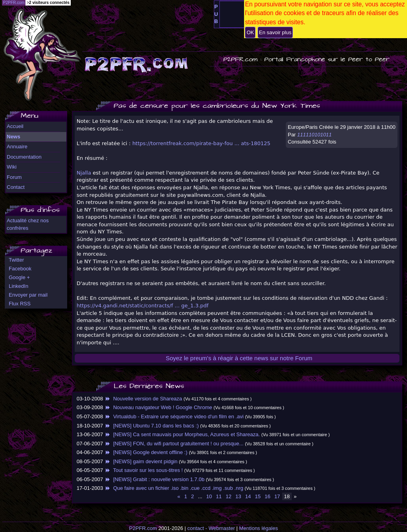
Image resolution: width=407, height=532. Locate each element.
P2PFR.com (143, 528)
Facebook (20, 269)
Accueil (15, 126)
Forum (14, 177)
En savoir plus (275, 32)
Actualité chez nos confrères (28, 224)
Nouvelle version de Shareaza (143, 399)
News (14, 137)
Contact (16, 187)
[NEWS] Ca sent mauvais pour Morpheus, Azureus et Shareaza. (182, 434)
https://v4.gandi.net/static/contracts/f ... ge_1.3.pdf (143, 306)
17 (277, 496)
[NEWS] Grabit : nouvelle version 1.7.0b (155, 479)
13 (238, 496)
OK (250, 32)
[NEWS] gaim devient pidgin (141, 461)
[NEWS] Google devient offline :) (146, 452)
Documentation (24, 157)
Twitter (16, 260)
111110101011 (315, 135)
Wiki (12, 167)
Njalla (84, 173)
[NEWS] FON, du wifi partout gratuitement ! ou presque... (174, 444)
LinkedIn (18, 286)
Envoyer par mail (28, 295)
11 (219, 496)
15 (258, 496)
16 (267, 496)
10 (209, 496)
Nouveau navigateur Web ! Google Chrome (158, 407)
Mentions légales (259, 528)
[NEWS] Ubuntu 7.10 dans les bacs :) (152, 426)
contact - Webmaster (211, 528)
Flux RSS (20, 304)
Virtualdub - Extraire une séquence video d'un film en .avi (174, 416)
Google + (19, 277)
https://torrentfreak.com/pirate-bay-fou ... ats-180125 (201, 143)
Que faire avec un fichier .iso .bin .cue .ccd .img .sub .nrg (174, 488)
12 (229, 496)
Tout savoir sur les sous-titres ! (144, 470)
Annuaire (17, 147)
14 (248, 496)
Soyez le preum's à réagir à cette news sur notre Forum (239, 358)
